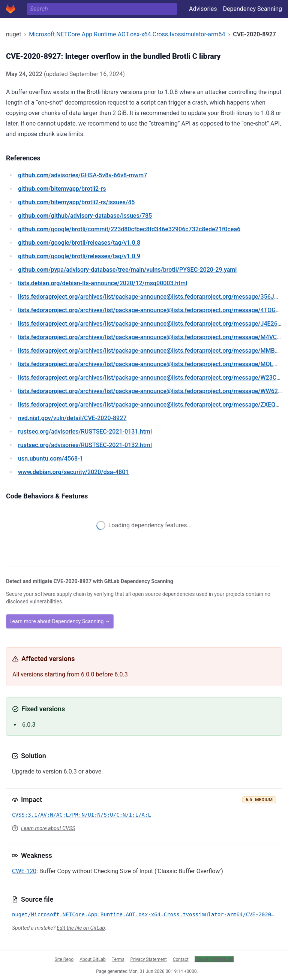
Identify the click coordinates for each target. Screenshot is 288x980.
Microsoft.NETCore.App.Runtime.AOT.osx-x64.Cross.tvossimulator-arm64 (127, 34)
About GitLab (93, 959)
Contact (181, 959)
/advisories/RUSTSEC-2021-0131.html (85, 432)
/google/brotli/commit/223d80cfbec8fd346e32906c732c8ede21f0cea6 (129, 229)
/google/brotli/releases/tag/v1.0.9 (79, 256)
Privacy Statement (149, 959)
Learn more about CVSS (48, 828)
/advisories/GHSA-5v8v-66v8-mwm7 (82, 175)
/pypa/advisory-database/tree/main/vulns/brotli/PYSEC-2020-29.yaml (127, 270)
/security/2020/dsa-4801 (73, 472)
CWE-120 (24, 871)
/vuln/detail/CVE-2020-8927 (72, 418)
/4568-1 (51, 459)
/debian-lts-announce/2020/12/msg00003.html (103, 283)
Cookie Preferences (214, 959)
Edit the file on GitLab (81, 928)
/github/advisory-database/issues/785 (85, 216)
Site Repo (64, 959)
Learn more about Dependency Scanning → (60, 621)
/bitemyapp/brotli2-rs (62, 189)
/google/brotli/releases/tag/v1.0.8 (79, 243)
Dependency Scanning (252, 9)
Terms (118, 959)
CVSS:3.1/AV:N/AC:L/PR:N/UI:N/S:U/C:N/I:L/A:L (82, 815)
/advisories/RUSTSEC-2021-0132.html (85, 445)
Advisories (203, 9)
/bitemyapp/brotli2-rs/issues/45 (76, 202)
